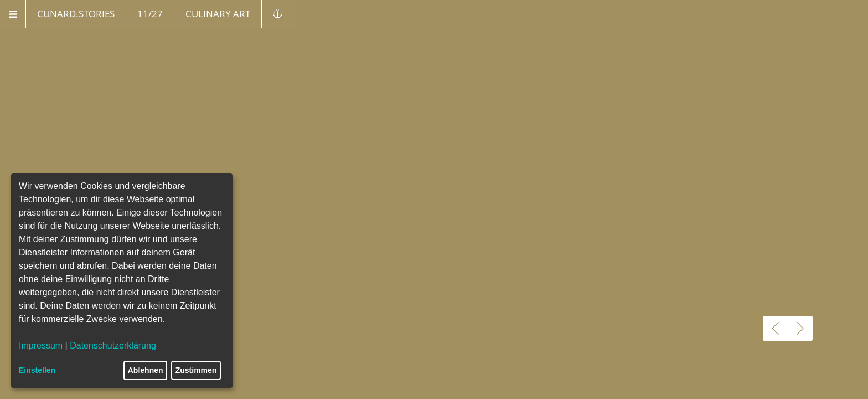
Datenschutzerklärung (113, 346)
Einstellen (37, 370)
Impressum (41, 346)
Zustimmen (196, 370)
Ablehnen (146, 370)
